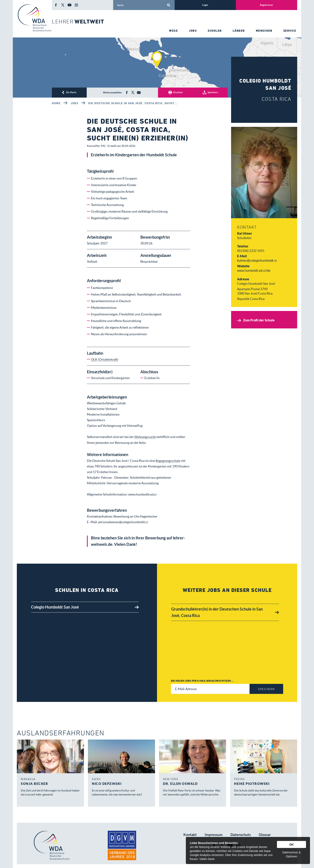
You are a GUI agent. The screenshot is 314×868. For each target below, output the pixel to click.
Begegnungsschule (168, 460)
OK (291, 845)
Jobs (74, 103)
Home (56, 103)
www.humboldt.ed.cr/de (254, 271)
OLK (94, 359)
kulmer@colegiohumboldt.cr (257, 261)
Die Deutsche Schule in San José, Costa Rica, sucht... (133, 103)
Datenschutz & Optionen (291, 854)
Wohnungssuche (146, 437)
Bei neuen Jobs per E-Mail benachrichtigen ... (202, 681)
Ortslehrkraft (108, 359)
